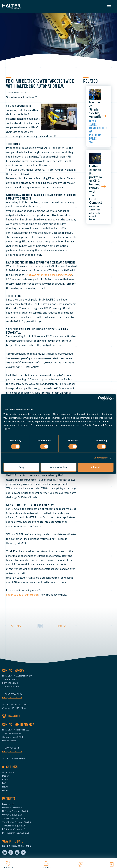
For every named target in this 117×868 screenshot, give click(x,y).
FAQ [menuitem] (4, 783)
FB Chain (11, 106)
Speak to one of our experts (22, 595)
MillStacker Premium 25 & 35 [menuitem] (16, 833)
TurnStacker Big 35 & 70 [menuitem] (14, 826)
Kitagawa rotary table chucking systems (49, 275)
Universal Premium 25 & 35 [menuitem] (15, 811)
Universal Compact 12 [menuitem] (13, 808)
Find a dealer (11, 716)
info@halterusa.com (12, 751)
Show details (101, 458)
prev (19, 626)
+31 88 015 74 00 (13, 694)
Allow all (96, 467)
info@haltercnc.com (12, 697)
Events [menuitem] (6, 779)
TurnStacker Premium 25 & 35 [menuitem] (17, 822)
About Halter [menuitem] (9, 772)
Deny (21, 467)
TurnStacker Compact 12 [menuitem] (14, 818)
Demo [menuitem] (5, 790)
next (60, 626)
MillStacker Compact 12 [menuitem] (14, 829)
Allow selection (58, 467)
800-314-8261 (12, 748)
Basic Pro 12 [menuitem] (8, 804)
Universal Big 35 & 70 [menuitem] (12, 815)
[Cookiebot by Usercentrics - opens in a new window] (100, 398)
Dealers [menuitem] (6, 776)
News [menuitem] (5, 787)
